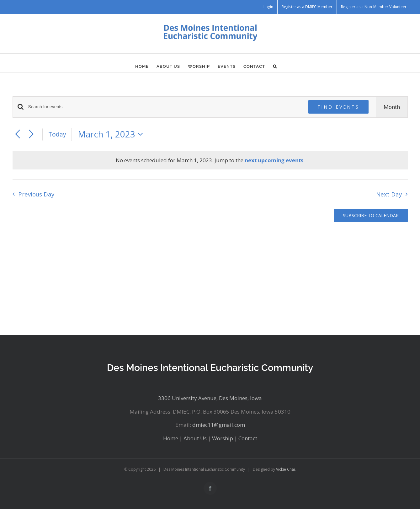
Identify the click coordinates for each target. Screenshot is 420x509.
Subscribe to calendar (371, 215)
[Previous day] (18, 134)
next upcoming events (274, 160)
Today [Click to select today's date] (57, 134)
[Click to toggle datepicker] (112, 134)
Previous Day (36, 194)
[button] (275, 66)
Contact (248, 438)
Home (171, 438)
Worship (223, 438)
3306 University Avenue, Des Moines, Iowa (210, 398)
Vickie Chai (285, 469)
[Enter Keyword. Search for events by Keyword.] (165, 107)
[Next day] (31, 134)
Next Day (389, 194)
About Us (195, 438)
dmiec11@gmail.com (219, 425)
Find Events (338, 107)
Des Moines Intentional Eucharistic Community (210, 368)
